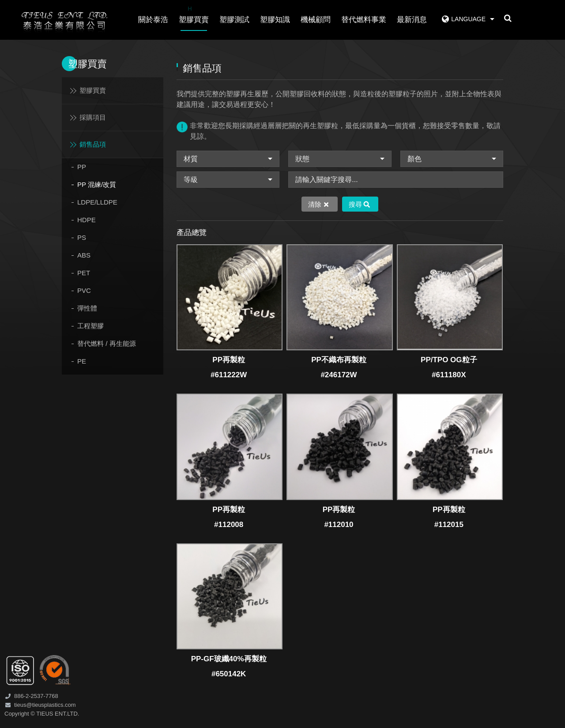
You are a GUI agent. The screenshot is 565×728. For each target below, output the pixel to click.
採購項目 (93, 117)
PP (82, 167)
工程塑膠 (90, 326)
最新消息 (412, 20)
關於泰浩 (153, 20)
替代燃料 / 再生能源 (107, 343)
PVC (84, 290)
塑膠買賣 (194, 14)
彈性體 (87, 308)
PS (82, 237)
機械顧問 (316, 20)
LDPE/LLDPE (97, 202)
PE (82, 361)
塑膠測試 (234, 20)
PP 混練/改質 (97, 184)
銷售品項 (93, 144)
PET (84, 273)
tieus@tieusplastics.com (45, 705)
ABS (84, 255)
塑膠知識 (275, 20)
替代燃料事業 (364, 20)
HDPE (87, 220)
